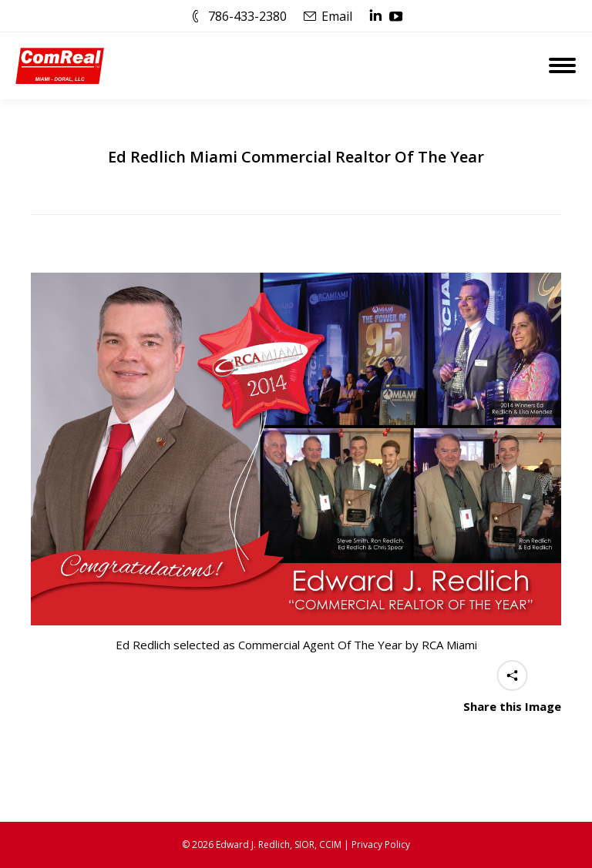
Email (337, 16)
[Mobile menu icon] (562, 65)
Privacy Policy (381, 845)
